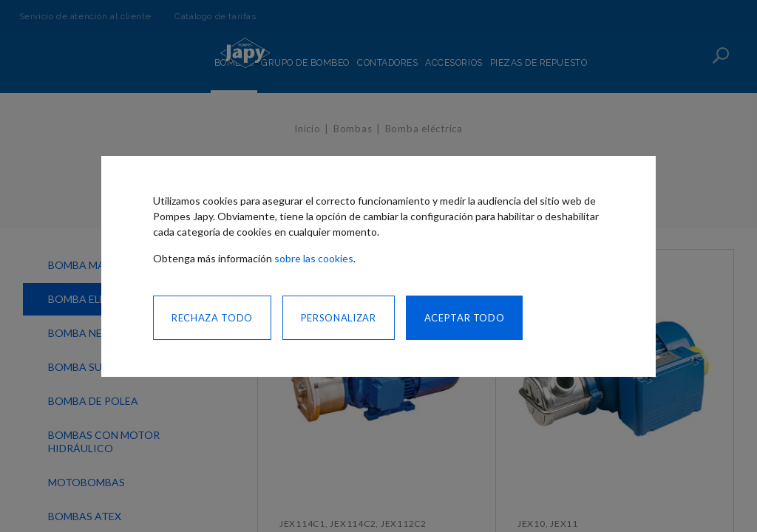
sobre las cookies (314, 258)
